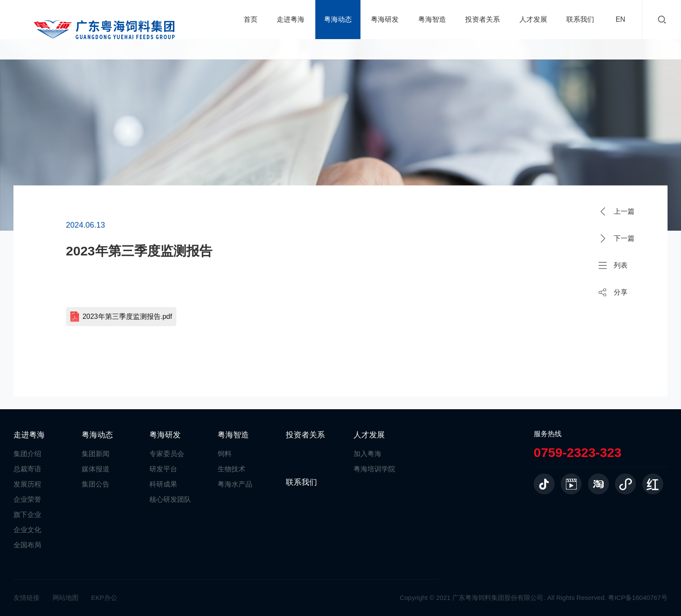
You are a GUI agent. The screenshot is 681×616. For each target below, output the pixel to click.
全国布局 (27, 545)
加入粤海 (367, 454)
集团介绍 (27, 454)
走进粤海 (291, 19)
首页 (251, 19)
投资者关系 (483, 19)
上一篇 (624, 211)
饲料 (225, 454)
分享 (621, 292)
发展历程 (27, 484)
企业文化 (27, 530)
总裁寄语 (27, 469)
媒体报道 (96, 469)
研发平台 (163, 469)
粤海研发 (385, 19)
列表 (621, 265)
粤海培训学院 (374, 469)
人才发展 (533, 19)
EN (620, 19)
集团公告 (96, 484)
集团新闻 (96, 454)
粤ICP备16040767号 (638, 598)
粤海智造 (432, 19)
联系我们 (580, 19)
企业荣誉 (27, 499)
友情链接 (26, 598)
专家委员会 (167, 454)
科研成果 (163, 484)
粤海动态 (338, 19)
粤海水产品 (235, 484)
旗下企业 (27, 515)
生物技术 (231, 469)
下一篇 (624, 238)
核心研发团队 (170, 499)
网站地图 (66, 598)
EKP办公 (104, 598)
